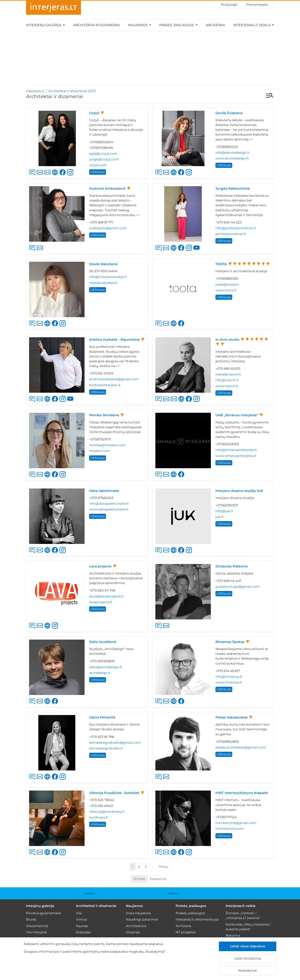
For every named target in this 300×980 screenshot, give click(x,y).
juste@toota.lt (227, 284)
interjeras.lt (35, 91)
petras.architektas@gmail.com (241, 747)
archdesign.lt (100, 673)
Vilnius (81, 919)
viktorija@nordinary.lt (107, 812)
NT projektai (186, 932)
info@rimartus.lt (229, 677)
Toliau (163, 867)
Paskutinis (158, 879)
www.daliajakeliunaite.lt (109, 509)
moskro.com (99, 451)
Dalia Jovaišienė (103, 642)
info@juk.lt (224, 511)
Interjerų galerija (40, 906)
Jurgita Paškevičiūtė (233, 189)
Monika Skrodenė (104, 415)
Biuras (31, 919)
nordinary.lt (99, 817)
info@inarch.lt (227, 380)
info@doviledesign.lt (232, 153)
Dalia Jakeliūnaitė (104, 491)
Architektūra (136, 926)
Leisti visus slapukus (248, 946)
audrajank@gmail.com (108, 228)
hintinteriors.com (230, 829)
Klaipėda (83, 932)
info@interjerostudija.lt (108, 277)
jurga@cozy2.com (104, 159)
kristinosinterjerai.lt (105, 385)
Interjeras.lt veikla (240, 906)
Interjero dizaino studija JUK (239, 491)
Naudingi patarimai (142, 919)
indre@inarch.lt (228, 374)
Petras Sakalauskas (232, 717)
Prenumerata (259, 4)
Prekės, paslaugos (191, 906)
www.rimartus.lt (229, 682)
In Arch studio (227, 340)
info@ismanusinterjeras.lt (236, 450)
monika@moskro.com (107, 445)
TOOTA (221, 264)
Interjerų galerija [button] (44, 25)
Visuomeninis (37, 926)
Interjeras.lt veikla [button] (252, 25)
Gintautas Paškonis (232, 566)
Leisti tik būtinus (248, 958)
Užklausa (98, 172)
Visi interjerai (37, 932)
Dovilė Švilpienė (229, 113)
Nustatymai (248, 970)
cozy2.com (98, 165)
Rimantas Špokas (230, 642)
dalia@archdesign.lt (106, 667)
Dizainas (133, 932)
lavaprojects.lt (101, 602)
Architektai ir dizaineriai (96, 25)
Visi (79, 913)
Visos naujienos (138, 913)
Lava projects (100, 566)
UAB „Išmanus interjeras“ (237, 415)
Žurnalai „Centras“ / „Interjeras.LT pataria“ (243, 915)
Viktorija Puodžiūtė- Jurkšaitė (114, 793)
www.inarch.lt (227, 386)
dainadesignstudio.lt (106, 748)
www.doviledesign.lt (232, 158)
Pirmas (139, 879)
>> (251, 139)
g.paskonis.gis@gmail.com (238, 587)
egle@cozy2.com (103, 154)
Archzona (215, 25)
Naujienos (134, 906)
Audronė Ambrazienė (107, 189)
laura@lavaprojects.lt (106, 596)
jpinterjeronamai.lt (231, 234)
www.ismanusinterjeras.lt (236, 456)
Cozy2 (94, 113)
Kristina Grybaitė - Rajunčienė (114, 340)
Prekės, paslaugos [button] (177, 25)
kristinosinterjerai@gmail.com (114, 379)
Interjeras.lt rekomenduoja (197, 919)
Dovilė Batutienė (103, 264)
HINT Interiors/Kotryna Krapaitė (242, 793)
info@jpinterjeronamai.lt (236, 228)
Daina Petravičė (102, 717)
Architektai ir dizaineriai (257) (72, 91)
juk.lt (219, 517)
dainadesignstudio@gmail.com (115, 743)
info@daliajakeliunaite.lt (109, 504)
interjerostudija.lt (103, 283)
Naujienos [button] (138, 25)
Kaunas (82, 926)
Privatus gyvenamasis (44, 913)
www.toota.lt (226, 290)
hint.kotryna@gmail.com (236, 823)
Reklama (89, 893)
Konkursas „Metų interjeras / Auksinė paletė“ (248, 927)
